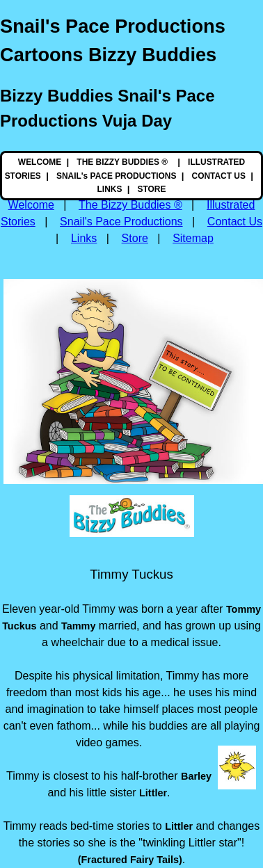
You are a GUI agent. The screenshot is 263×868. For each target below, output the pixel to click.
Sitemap (193, 238)
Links (84, 238)
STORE (152, 189)
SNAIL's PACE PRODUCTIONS (116, 176)
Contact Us (235, 222)
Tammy (78, 626)
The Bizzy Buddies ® (130, 205)
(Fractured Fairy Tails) (130, 860)
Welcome (31, 205)
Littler (153, 793)
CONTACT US (219, 176)
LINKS (110, 189)
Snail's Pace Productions (121, 222)
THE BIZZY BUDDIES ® (123, 162)
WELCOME (40, 162)
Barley (196, 776)
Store (135, 238)
